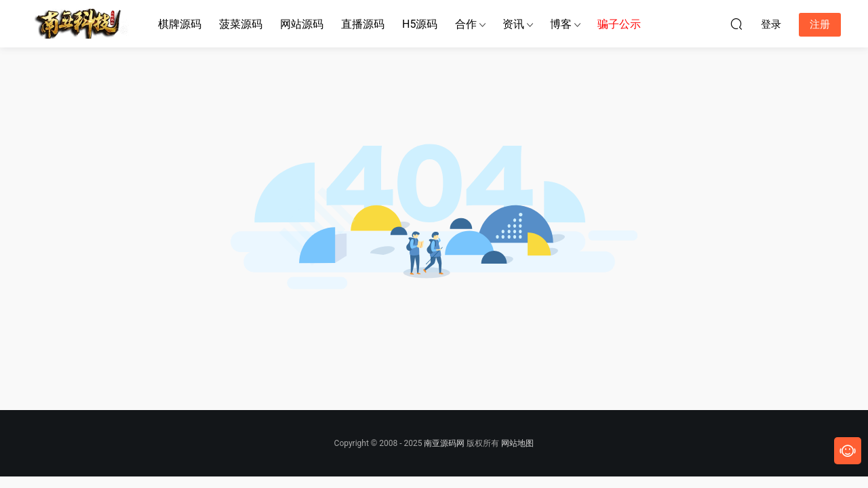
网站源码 (302, 24)
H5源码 (420, 24)
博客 (561, 24)
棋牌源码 (180, 24)
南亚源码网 (444, 443)
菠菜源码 (241, 24)
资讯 (513, 24)
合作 (466, 24)
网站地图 (517, 443)
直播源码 (363, 24)
